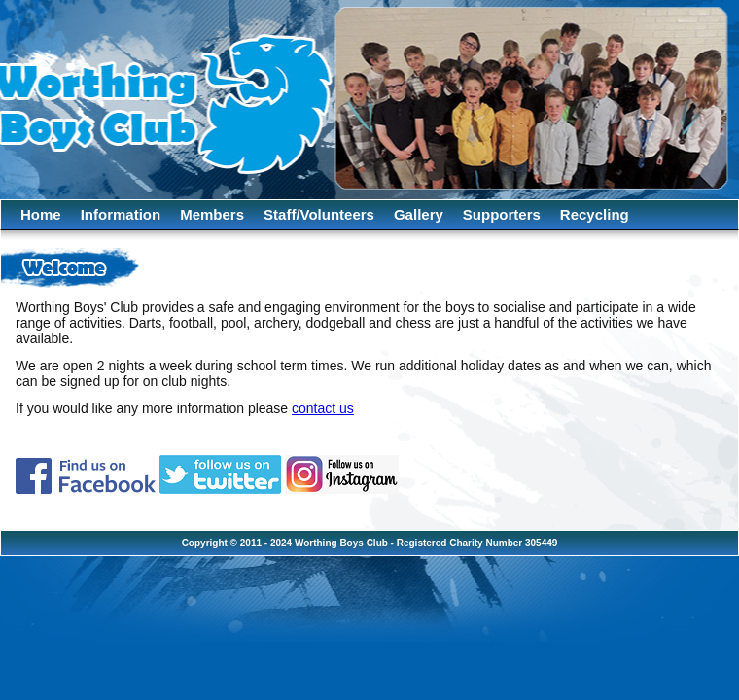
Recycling (595, 214)
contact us (323, 408)
